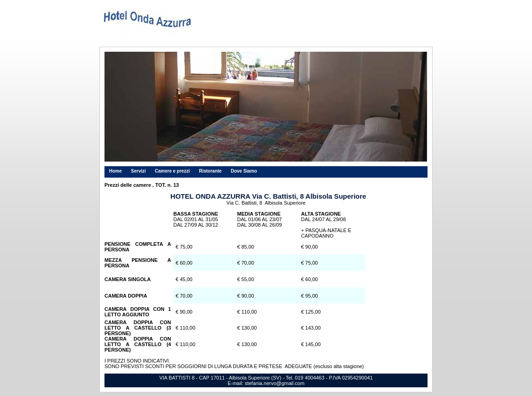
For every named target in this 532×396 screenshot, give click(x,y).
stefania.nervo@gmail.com (274, 383)
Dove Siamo (244, 171)
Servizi (138, 171)
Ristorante (210, 171)
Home (115, 171)
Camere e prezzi (172, 171)
